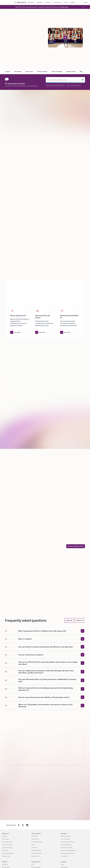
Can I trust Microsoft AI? (74, 85)
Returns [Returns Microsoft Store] (33, 845)
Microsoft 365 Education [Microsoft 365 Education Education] (66, 845)
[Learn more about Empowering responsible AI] (65, 332)
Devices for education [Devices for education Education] (65, 839)
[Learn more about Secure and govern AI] (15, 332)
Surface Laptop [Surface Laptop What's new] (5, 839)
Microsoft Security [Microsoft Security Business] (6, 867)
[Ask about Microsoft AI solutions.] (65, 80)
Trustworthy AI (57, 2)
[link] (8, 72)
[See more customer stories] (76, 546)
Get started (31, 2)
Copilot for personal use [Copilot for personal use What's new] (7, 848)
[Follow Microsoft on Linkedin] (27, 825)
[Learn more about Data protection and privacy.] (40, 332)
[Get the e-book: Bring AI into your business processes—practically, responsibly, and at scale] (64, 7)
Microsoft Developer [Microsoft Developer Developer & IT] (36, 867)
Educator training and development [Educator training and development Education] (68, 850)
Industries (40, 2)
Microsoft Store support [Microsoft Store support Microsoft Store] (37, 842)
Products (48, 2)
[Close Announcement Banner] (83, 7)
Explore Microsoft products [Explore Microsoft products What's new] (8, 853)
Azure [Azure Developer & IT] (33, 864)
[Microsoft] (8, 2)
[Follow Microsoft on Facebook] (19, 825)
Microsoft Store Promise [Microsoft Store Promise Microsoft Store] (37, 853)
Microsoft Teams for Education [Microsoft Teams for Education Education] (67, 842)
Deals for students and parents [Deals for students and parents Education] (67, 853)
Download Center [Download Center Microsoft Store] (35, 839)
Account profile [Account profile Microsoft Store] (35, 836)
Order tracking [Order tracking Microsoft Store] (35, 848)
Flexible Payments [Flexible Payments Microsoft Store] (35, 856)
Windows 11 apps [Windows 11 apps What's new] (6, 856)
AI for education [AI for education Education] (64, 856)
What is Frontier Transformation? (55, 85)
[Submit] (83, 80)
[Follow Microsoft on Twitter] (23, 825)
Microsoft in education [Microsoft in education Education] (66, 836)
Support (73, 2)
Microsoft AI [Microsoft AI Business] (5, 864)
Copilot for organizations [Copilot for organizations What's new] (8, 845)
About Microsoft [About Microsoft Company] (64, 867)
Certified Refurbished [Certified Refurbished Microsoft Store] (36, 850)
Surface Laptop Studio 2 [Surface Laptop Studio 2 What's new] (7, 842)
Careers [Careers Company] (62, 864)
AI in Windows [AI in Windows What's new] (5, 850)
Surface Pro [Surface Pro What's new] (5, 836)
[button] (65, 38)
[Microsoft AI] (21, 2)
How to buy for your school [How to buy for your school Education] (66, 848)
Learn (66, 2)
